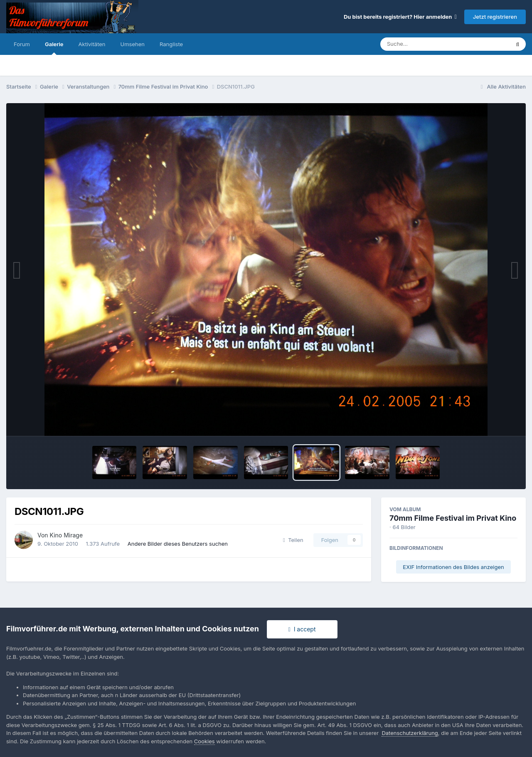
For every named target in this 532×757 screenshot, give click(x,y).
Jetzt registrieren (495, 17)
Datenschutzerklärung (410, 733)
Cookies (204, 741)
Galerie (54, 48)
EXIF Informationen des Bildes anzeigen (453, 567)
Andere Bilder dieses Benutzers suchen (178, 544)
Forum (22, 44)
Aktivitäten (92, 44)
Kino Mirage (66, 535)
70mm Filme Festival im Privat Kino (453, 518)
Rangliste (171, 44)
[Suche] (428, 44)
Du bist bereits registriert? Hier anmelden (400, 17)
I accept (302, 629)
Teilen (293, 540)
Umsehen (133, 44)
